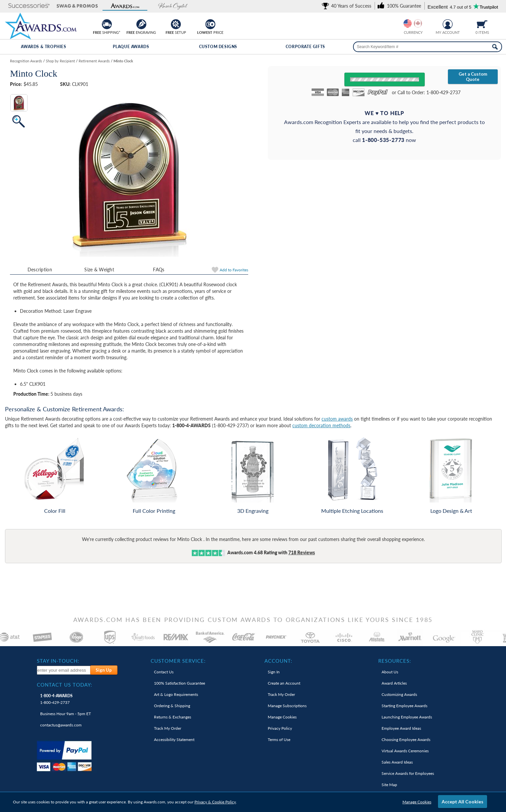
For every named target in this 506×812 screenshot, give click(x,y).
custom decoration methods (321, 425)
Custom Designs (218, 47)
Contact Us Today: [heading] (65, 685)
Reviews (302, 552)
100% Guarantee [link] (180, 683)
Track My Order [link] (168, 728)
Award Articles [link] (394, 683)
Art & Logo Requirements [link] (176, 694)
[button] (29, 6)
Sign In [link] (274, 672)
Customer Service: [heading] (178, 661)
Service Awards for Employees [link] (408, 773)
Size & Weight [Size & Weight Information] (99, 270)
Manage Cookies (417, 802)
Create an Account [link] (284, 683)
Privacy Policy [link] (280, 728)
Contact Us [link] (164, 672)
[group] (413, 23)
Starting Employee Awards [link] (404, 706)
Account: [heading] (278, 661)
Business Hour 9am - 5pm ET (66, 714)
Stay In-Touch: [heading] (58, 661)
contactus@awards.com (61, 725)
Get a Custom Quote (473, 77)
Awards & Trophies (43, 47)
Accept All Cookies (463, 802)
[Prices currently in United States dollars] (408, 23)
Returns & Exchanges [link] (173, 717)
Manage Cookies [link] (282, 717)
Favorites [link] (234, 270)
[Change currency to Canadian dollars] (418, 23)
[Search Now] (495, 47)
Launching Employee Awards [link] (407, 717)
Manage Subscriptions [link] (287, 706)
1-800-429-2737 (56, 699)
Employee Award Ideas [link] (401, 728)
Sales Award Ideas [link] (397, 762)
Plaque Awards (131, 47)
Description (40, 270)
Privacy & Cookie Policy (215, 802)
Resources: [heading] (395, 661)
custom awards (337, 419)
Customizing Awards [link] (399, 694)
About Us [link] (390, 672)
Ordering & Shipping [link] (172, 706)
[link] (348, 6)
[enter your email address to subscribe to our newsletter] (64, 670)
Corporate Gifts (305, 47)
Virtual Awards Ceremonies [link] (405, 751)
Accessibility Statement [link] (174, 740)
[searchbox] (428, 47)
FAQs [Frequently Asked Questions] (159, 270)
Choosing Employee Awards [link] (406, 740)
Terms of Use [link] (279, 740)
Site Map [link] (389, 785)
